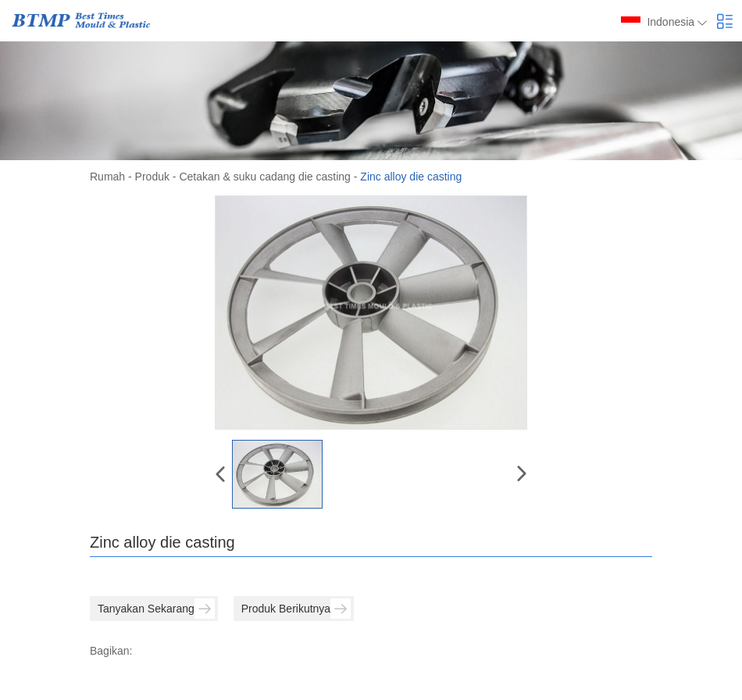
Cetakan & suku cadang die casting (264, 177)
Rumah (107, 177)
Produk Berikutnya (296, 609)
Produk (152, 177)
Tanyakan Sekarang (156, 609)
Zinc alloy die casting (411, 177)
